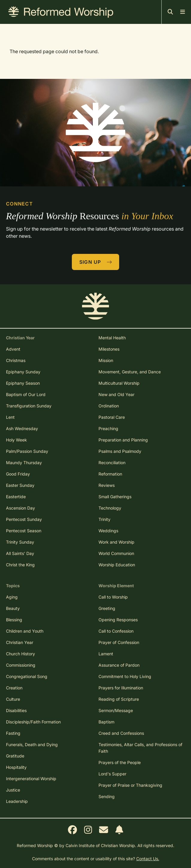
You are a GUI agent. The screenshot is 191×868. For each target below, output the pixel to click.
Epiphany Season (23, 383)
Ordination (109, 406)
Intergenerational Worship (31, 779)
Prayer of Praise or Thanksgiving (130, 785)
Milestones (109, 349)
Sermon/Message (116, 710)
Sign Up (96, 262)
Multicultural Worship (119, 383)
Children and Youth (25, 631)
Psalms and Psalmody (120, 451)
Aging (12, 597)
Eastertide (16, 497)
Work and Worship (116, 542)
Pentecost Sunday (24, 519)
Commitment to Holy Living (125, 676)
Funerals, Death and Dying (32, 744)
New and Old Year (116, 394)
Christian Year (20, 642)
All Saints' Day (20, 553)
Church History (21, 654)
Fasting (13, 733)
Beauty (13, 608)
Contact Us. (148, 859)
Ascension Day (21, 508)
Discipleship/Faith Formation (33, 722)
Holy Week (16, 440)
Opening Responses (118, 620)
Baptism (106, 722)
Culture (13, 699)
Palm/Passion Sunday (27, 451)
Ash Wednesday (22, 428)
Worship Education (117, 565)
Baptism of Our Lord (26, 394)
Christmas (16, 360)
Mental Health (112, 338)
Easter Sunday (20, 485)
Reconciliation (112, 463)
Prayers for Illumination (121, 688)
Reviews (107, 485)
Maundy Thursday (24, 463)
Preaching (108, 428)
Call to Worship (113, 597)
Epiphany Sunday (23, 372)
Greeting (107, 608)
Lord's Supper (112, 774)
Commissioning (21, 665)
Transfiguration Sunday (29, 406)
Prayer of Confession (119, 642)
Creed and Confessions (121, 733)
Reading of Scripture (119, 699)
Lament (106, 654)
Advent (13, 349)
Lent (10, 417)
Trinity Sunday (20, 542)
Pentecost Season (24, 531)
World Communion (116, 553)
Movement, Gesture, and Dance (130, 372)
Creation (14, 688)
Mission (106, 360)
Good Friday (18, 474)
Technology (110, 508)
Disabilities (16, 710)
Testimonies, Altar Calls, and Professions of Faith (140, 748)
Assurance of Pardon (119, 665)
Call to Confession (116, 631)
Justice (13, 790)
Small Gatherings (115, 497)
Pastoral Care (112, 417)
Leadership (17, 801)
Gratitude (15, 756)
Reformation (110, 474)
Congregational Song (27, 676)
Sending (107, 796)
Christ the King (20, 565)
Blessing (14, 620)
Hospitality (16, 767)
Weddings (108, 531)
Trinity (104, 519)
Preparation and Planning (123, 440)
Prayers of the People (120, 762)
